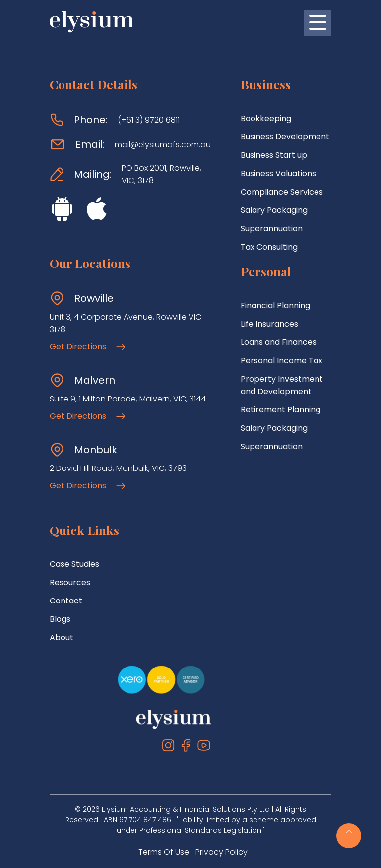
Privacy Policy (222, 852)
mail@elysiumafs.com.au (163, 145)
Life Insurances (269, 324)
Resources (70, 582)
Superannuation (272, 229)
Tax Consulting (269, 247)
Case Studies (74, 564)
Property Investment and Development (282, 385)
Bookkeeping (266, 118)
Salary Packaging (274, 210)
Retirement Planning (281, 410)
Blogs (60, 619)
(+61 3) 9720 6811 (149, 120)
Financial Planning (275, 305)
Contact (66, 601)
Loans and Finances (279, 342)
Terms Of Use (164, 852)
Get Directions (87, 347)
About (62, 637)
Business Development (285, 137)
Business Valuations (278, 173)
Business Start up (274, 155)
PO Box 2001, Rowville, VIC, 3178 (161, 174)
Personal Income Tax (282, 361)
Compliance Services (282, 192)
